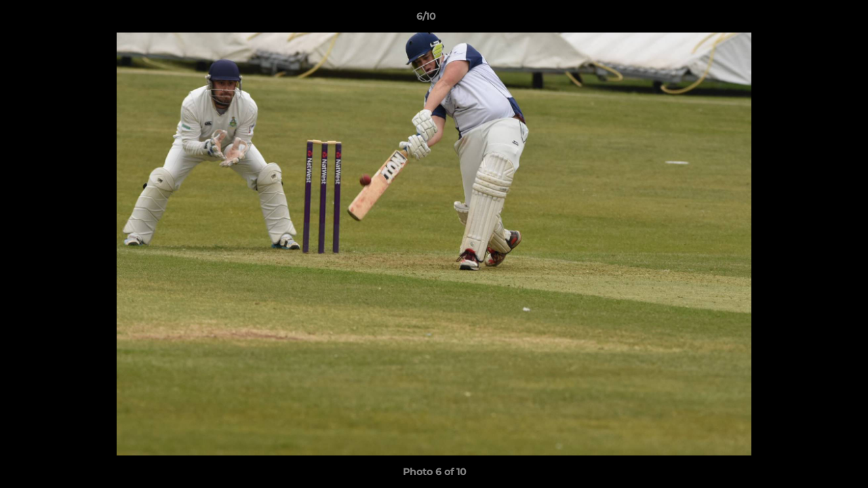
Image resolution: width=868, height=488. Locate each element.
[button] (811, 20)
